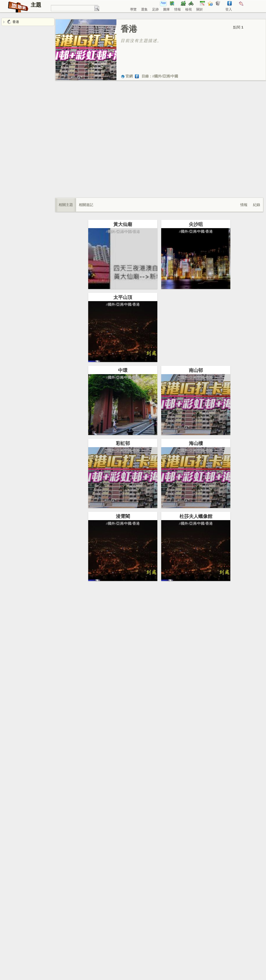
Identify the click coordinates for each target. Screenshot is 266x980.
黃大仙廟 (123, 224)
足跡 (155, 9)
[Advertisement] (55, 145)
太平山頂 (123, 307)
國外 (158, 76)
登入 (229, 9)
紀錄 (257, 205)
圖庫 (166, 9)
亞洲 (166, 76)
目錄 (145, 76)
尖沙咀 (187, 234)
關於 (200, 9)
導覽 (133, 9)
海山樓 (187, 481)
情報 (178, 9)
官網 (127, 76)
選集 (144, 9)
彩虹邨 (123, 471)
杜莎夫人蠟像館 (187, 563)
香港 (13, 22)
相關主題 (66, 205)
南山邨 (187, 398)
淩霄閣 (123, 554)
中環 (123, 389)
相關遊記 (86, 205)
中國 (174, 76)
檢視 (189, 9)
